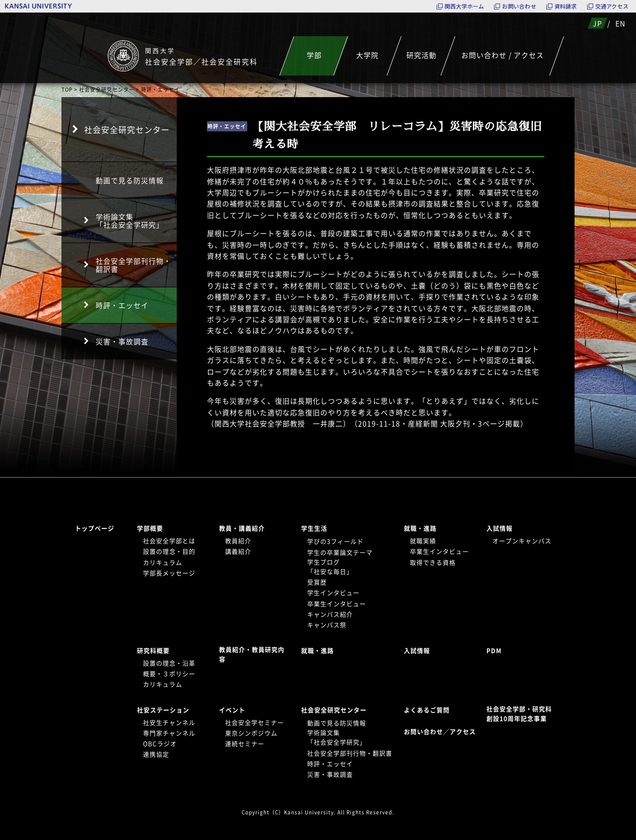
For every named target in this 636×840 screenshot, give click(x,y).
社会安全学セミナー (255, 723)
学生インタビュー (333, 593)
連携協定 (156, 754)
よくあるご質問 (427, 710)
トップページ (95, 528)
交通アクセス (612, 6)
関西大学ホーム (465, 6)
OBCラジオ (160, 744)
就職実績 (423, 541)
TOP (67, 89)
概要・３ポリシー (169, 674)
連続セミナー (245, 744)
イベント (232, 710)
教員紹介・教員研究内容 (252, 655)
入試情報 (500, 528)
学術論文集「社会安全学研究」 (130, 220)
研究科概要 (153, 651)
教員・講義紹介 (242, 528)
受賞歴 (317, 582)
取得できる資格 (433, 563)
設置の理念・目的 (169, 552)
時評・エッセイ (122, 305)
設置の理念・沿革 (169, 663)
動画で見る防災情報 (130, 180)
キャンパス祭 (327, 625)
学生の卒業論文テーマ (340, 553)
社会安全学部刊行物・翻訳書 (133, 265)
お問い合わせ (519, 6)
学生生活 (314, 528)
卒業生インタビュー (337, 604)
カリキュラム (163, 563)
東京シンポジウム (251, 733)
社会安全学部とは (169, 541)
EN (620, 23)
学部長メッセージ (169, 573)
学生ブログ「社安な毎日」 (330, 567)
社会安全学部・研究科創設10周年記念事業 (519, 714)
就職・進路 (420, 528)
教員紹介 (238, 541)
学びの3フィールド (335, 542)
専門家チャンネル (169, 733)
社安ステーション (163, 710)
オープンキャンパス (522, 541)
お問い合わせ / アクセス (503, 55)
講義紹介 (238, 552)
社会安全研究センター (107, 89)
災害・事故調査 (122, 341)
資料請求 (566, 6)
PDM (494, 651)
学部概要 (150, 528)
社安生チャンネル (169, 723)
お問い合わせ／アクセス (443, 732)
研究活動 (421, 55)
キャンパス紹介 (330, 615)
